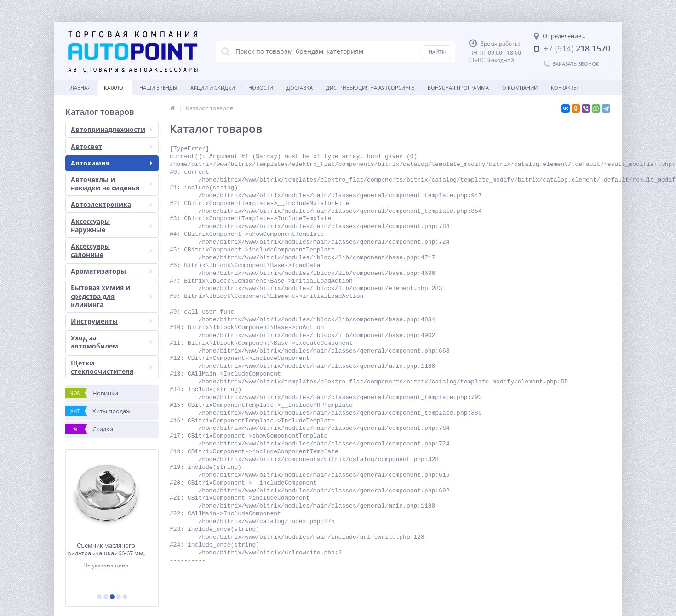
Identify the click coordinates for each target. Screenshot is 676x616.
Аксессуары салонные (112, 250)
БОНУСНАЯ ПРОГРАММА (458, 88)
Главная (79, 88)
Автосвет (112, 146)
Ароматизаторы (112, 271)
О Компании (520, 88)
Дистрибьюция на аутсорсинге (370, 88)
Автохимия (112, 163)
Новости (261, 88)
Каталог (115, 88)
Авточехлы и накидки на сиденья (112, 184)
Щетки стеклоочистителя (112, 367)
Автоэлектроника (112, 204)
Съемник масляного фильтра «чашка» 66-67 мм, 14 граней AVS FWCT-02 (112, 549)
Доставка (300, 88)
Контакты (564, 88)
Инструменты (112, 321)
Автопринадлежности (112, 129)
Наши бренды (158, 88)
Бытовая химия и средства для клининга (112, 296)
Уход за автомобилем (112, 342)
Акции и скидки (213, 88)
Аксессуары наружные (112, 225)
